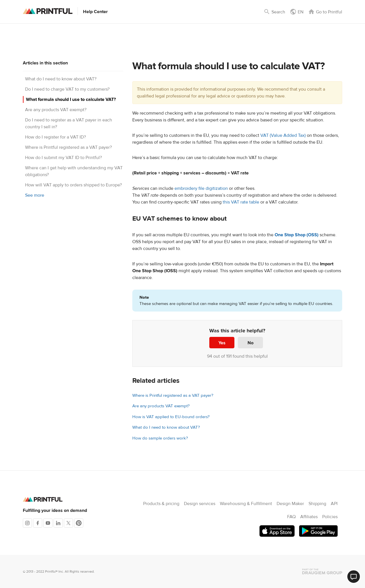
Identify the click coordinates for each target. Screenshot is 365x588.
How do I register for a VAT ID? (55, 137)
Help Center (95, 12)
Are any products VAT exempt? (56, 110)
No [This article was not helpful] (251, 343)
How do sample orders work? (160, 438)
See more (35, 195)
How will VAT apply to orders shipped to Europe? (73, 185)
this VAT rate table (241, 202)
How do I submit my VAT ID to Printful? (63, 158)
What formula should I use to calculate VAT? (71, 99)
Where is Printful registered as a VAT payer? (68, 147)
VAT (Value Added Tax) (283, 135)
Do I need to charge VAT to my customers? (67, 89)
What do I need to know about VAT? (61, 79)
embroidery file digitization (201, 188)
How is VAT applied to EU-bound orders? (171, 417)
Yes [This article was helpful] (222, 343)
